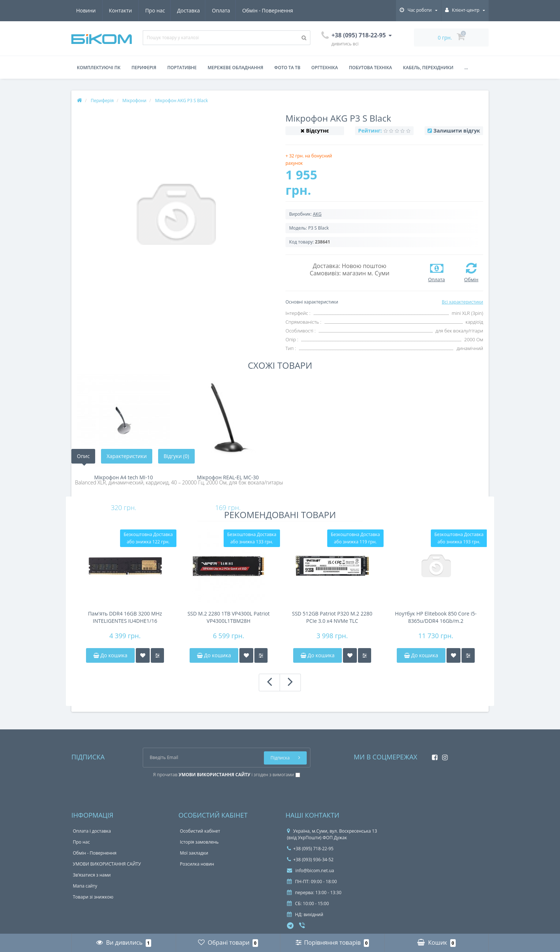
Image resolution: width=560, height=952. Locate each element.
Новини (250, 10)
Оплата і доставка (92, 831)
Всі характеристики (462, 302)
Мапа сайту (85, 886)
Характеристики (127, 456)
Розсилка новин (197, 864)
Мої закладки (194, 853)
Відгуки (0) (176, 456)
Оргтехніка (325, 68)
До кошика (110, 655)
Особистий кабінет (200, 831)
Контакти (285, 10)
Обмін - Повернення (202, 10)
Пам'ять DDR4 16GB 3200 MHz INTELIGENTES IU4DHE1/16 (125, 617)
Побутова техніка (370, 68)
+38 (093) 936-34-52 (310, 860)
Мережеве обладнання (235, 68)
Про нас (86, 10)
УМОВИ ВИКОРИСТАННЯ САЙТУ (107, 864)
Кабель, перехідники (428, 68)
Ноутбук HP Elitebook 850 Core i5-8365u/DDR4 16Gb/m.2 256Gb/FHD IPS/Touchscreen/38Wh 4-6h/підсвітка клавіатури (436, 617)
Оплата (154, 10)
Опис (83, 456)
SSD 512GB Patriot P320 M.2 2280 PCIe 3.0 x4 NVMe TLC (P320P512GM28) (332, 617)
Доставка (120, 10)
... (466, 68)
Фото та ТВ (287, 68)
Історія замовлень (199, 842)
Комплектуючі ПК (99, 68)
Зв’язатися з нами (92, 875)
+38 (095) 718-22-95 (310, 849)
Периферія (144, 68)
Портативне (182, 68)
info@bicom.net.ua (311, 871)
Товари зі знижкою (93, 897)
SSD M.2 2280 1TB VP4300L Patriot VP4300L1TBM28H (229, 617)
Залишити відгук (457, 131)
